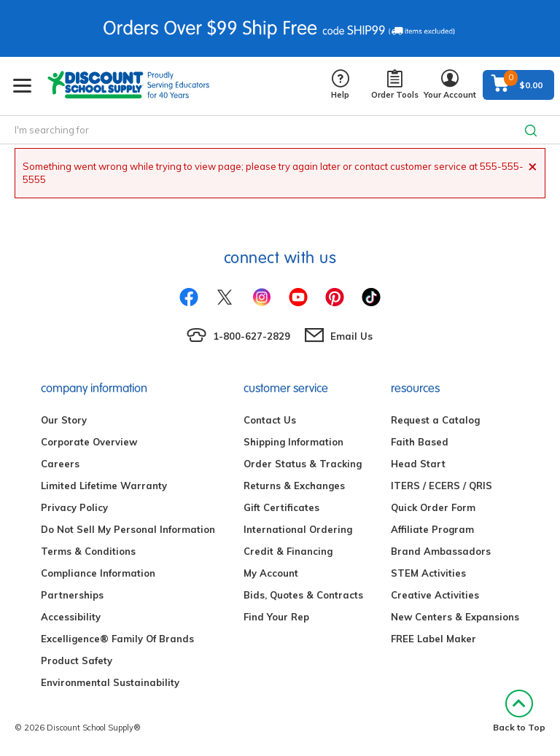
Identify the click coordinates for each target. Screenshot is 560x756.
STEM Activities (428, 573)
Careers (60, 464)
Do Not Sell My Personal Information (128, 529)
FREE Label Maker (433, 639)
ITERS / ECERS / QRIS (442, 486)
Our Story (64, 420)
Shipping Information (293, 442)
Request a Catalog (435, 420)
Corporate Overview (89, 442)
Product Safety (77, 660)
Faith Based (420, 442)
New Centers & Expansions (455, 617)
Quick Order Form (433, 507)
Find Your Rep (276, 617)
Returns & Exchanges (294, 486)
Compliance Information (98, 573)
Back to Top (519, 711)
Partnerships (72, 595)
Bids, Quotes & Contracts (303, 595)
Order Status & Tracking (303, 464)
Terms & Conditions (88, 551)
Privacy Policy (74, 507)
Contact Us (270, 420)
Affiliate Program (432, 529)
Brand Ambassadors (441, 551)
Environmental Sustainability (110, 682)
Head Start (418, 464)
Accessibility (71, 617)
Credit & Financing (288, 551)
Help (340, 85)
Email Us (351, 336)
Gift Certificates (281, 507)
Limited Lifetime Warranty (104, 486)
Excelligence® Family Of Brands (117, 639)
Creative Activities (435, 595)
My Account (271, 573)
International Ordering (298, 529)
